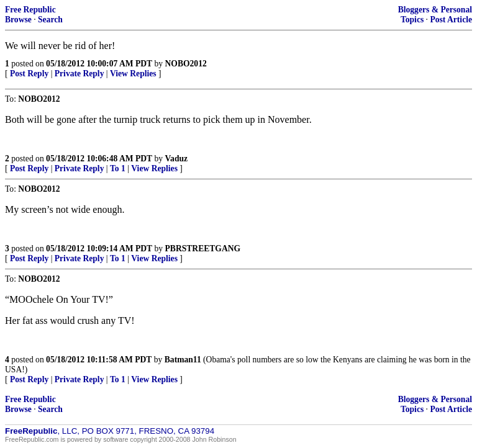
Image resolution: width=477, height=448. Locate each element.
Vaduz (177, 159)
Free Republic (30, 10)
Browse (18, 20)
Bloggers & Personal (435, 10)
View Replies (133, 74)
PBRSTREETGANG (203, 249)
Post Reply (29, 74)
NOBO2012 (186, 64)
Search (50, 20)
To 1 (118, 168)
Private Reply (79, 74)
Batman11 (183, 360)
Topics (412, 20)
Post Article (451, 20)
